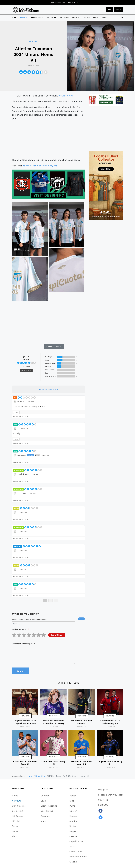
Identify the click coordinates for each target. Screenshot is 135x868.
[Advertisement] (48, 139)
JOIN (110, 9)
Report (27, 416)
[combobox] (122, 18)
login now (41, 619)
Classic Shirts (66, 96)
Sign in (118, 9)
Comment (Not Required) (24, 644)
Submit (21, 671)
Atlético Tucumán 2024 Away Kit (40, 166)
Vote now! (26, 370)
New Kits (25, 716)
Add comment (18, 416)
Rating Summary (21, 629)
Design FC (75, 2)
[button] (49, 821)
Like (16, 412)
